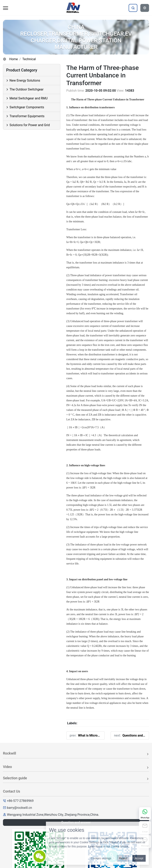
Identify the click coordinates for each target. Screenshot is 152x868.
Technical (29, 59)
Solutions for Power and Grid (30, 125)
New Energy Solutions (25, 80)
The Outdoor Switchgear (27, 89)
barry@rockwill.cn (19, 808)
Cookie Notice (119, 846)
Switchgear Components (27, 107)
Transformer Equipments (27, 116)
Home (14, 59)
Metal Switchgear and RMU (28, 98)
